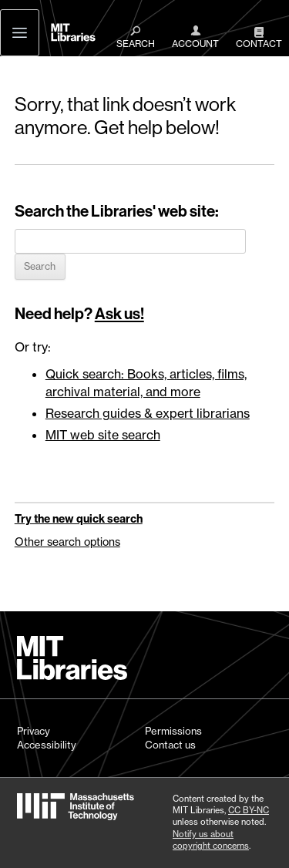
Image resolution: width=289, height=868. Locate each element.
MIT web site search (103, 435)
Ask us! (119, 314)
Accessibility (47, 745)
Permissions (173, 731)
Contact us (170, 745)
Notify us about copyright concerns (211, 840)
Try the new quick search (79, 519)
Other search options (67, 542)
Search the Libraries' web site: (117, 211)
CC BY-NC (249, 810)
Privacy (34, 731)
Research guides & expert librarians (148, 413)
